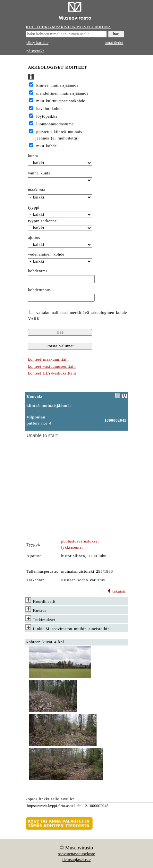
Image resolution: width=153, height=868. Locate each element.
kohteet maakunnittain (48, 359)
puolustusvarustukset (80, 541)
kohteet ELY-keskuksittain (52, 373)
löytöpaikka (47, 116)
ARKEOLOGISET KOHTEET (57, 67)
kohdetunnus (39, 290)
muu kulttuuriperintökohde (61, 101)
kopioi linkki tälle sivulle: (50, 799)
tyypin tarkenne (42, 221)
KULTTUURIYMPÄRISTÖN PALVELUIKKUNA (68, 27)
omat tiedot (114, 43)
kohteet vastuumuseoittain (52, 367)
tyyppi (34, 207)
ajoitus (34, 238)
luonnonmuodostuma (55, 124)
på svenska (36, 51)
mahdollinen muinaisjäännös (62, 93)
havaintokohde (49, 109)
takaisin (117, 591)
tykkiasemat (72, 547)
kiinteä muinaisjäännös (57, 85)
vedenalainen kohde (46, 254)
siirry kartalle (38, 43)
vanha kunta (39, 173)
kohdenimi (37, 271)
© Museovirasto (76, 848)
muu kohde (47, 146)
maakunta (37, 190)
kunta (33, 156)
